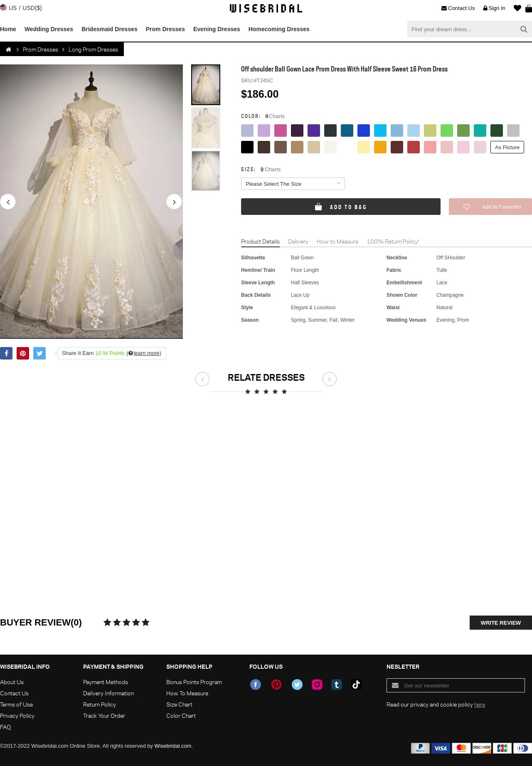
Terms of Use (16, 704)
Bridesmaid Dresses (110, 29)
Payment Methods (106, 682)
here (480, 704)
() (144, 353)
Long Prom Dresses (93, 49)
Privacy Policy (17, 716)
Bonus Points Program (194, 682)
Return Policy (100, 704)
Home (8, 29)
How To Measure (187, 693)
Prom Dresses (165, 29)
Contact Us (458, 8)
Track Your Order (104, 716)
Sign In (494, 8)
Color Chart (181, 716)
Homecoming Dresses (279, 29)
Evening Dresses (217, 29)
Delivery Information (108, 693)
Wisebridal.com (173, 746)
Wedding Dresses (49, 29)
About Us (12, 682)
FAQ (5, 727)
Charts (275, 116)
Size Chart (179, 704)
